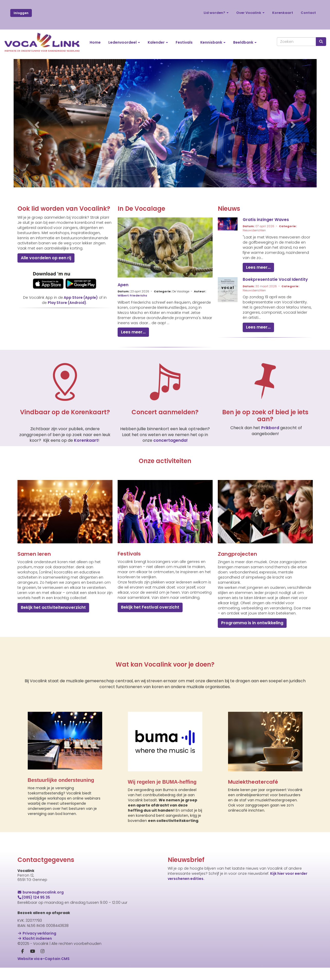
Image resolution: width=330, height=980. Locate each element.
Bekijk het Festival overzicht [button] (150, 607)
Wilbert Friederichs (132, 295)
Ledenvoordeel (124, 42)
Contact (308, 13)
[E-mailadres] (228, 911)
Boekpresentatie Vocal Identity (275, 279)
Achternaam (180, 937)
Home (95, 42)
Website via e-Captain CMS (44, 959)
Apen (123, 285)
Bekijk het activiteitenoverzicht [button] (53, 607)
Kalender (158, 42)
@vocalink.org (41, 892)
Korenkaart (283, 13)
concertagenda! (171, 440)
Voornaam (178, 920)
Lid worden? (216, 13)
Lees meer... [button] (133, 332)
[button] (36, 123)
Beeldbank (245, 42)
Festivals (184, 42)
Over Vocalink (250, 13)
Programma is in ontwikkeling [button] (252, 623)
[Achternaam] (228, 944)
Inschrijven (228, 958)
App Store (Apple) (81, 297)
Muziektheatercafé (253, 782)
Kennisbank (213, 42)
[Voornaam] (228, 928)
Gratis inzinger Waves (266, 220)
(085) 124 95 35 (34, 897)
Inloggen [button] (21, 13)
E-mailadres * (180, 904)
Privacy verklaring (37, 933)
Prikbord (271, 428)
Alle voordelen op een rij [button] (46, 258)
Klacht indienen (35, 938)
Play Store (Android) (67, 303)
